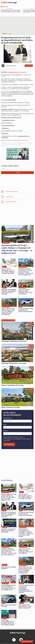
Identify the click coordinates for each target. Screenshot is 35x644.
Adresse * (6, 431)
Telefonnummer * (8, 418)
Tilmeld (18, 173)
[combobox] (4, 434)
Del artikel (29, 66)
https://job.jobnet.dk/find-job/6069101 (18, 140)
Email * (5, 424)
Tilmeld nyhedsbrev (27, 641)
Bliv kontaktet (9, 444)
